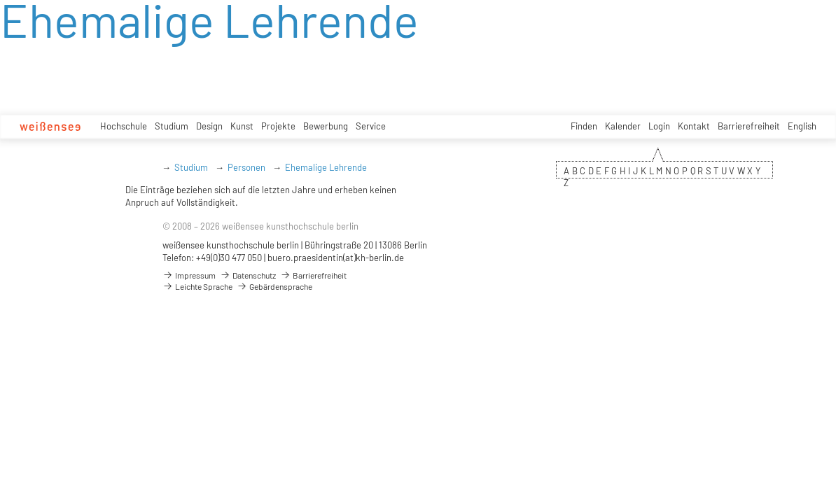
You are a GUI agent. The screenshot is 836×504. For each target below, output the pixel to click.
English (802, 126)
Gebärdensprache (274, 286)
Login (659, 126)
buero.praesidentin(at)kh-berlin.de (336, 258)
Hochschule (124, 126)
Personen (246, 167)
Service (371, 126)
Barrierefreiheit (749, 126)
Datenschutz (248, 275)
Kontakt (694, 126)
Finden (584, 126)
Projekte (278, 126)
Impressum (189, 275)
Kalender (623, 126)
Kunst (242, 126)
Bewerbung (326, 126)
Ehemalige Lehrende (326, 167)
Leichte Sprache (197, 286)
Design (209, 126)
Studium (172, 126)
